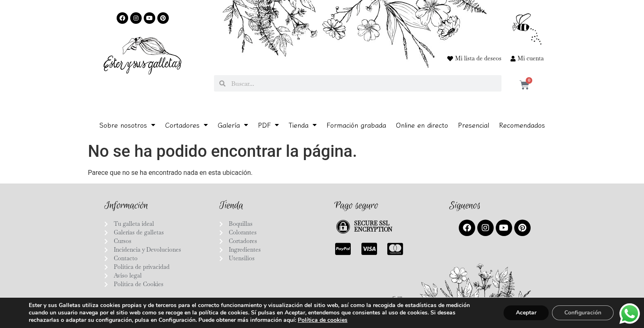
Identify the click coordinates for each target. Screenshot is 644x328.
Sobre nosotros (127, 125)
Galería (233, 125)
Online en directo (422, 125)
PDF (268, 125)
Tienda (303, 125)
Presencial (474, 125)
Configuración (583, 313)
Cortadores (186, 125)
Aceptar (526, 313)
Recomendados (522, 125)
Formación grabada (356, 125)
